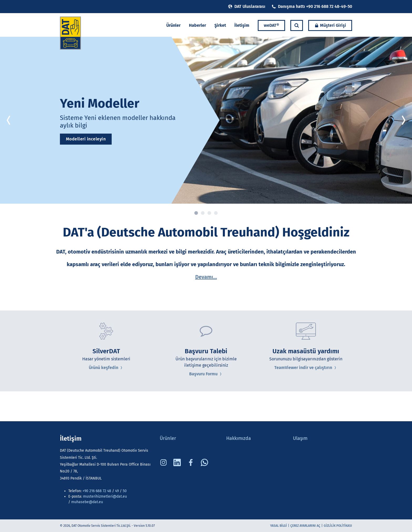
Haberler (197, 25)
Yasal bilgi (279, 526)
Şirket (220, 25)
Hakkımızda (239, 438)
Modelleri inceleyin (86, 139)
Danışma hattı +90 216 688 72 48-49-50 (312, 6)
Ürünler (173, 25)
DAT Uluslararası (247, 6)
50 (124, 491)
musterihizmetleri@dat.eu (105, 496)
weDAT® (271, 25)
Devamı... (206, 277)
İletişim (242, 25)
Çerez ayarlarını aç (305, 526)
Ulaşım (300, 438)
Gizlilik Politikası (338, 526)
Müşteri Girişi (330, 25)
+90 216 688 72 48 (97, 491)
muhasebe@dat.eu (87, 502)
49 (117, 491)
